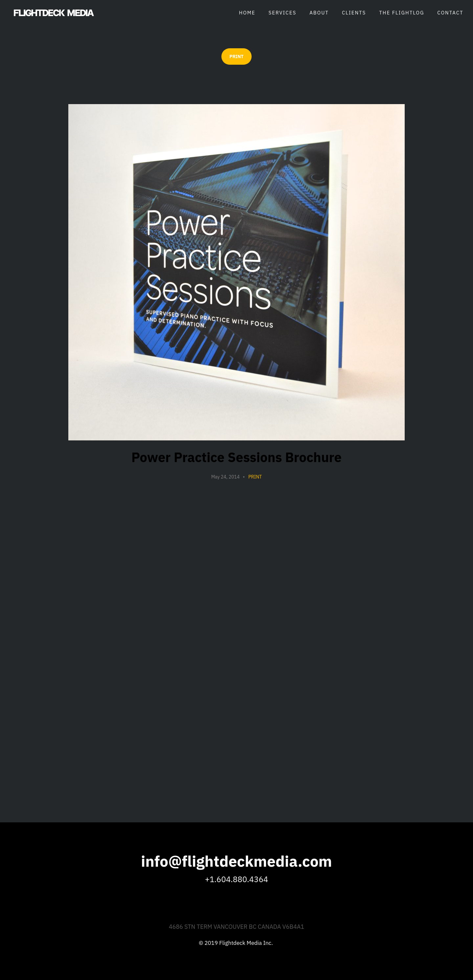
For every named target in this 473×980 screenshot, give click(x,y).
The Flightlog (402, 13)
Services (283, 13)
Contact (450, 13)
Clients (354, 13)
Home (247, 13)
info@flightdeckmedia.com (236, 861)
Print (255, 477)
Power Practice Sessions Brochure (236, 457)
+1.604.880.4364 (236, 879)
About (319, 13)
